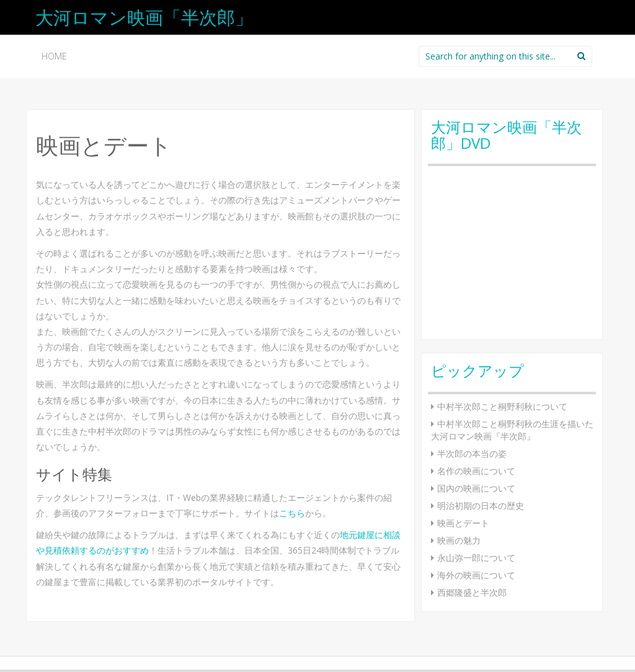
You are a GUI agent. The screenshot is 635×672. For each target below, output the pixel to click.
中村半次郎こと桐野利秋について (502, 406)
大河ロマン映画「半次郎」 (144, 17)
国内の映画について (476, 488)
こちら (292, 513)
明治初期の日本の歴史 (481, 506)
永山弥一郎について (476, 558)
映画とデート (463, 523)
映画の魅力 (459, 540)
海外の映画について (476, 575)
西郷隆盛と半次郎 (472, 592)
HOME (54, 56)
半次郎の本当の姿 (472, 453)
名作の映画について (476, 471)
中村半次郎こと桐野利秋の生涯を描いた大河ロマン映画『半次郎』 (512, 430)
